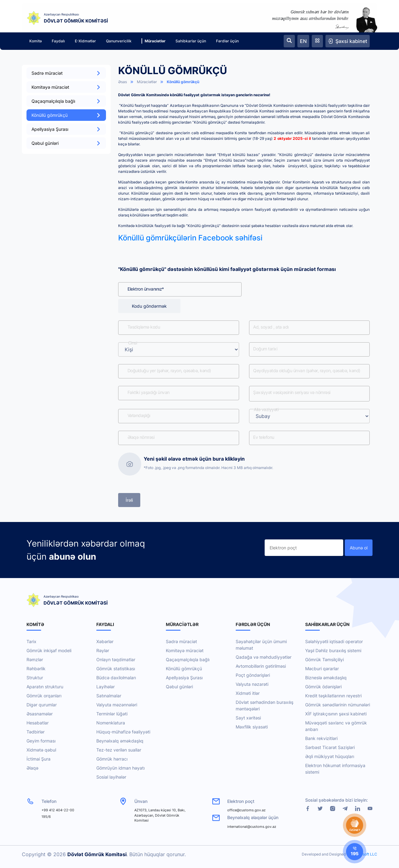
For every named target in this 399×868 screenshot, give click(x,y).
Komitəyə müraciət (66, 87)
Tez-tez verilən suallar (119, 750)
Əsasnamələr (40, 714)
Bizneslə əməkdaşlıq (326, 678)
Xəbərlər (105, 641)
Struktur (35, 678)
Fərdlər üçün (227, 41)
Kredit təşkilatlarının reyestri (333, 696)
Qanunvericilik (119, 41)
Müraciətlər (154, 41)
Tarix (31, 641)
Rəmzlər (35, 659)
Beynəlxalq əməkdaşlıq (120, 741)
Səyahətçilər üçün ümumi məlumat (261, 645)
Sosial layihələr (111, 777)
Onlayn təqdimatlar (116, 659)
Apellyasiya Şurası (66, 129)
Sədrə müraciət (66, 73)
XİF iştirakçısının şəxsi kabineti (336, 714)
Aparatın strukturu (45, 687)
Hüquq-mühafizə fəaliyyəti (123, 732)
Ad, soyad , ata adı (271, 327)
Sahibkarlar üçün (191, 41)
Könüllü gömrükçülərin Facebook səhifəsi (190, 238)
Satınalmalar (109, 696)
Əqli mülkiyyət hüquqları (330, 756)
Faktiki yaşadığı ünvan (149, 393)
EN (303, 41)
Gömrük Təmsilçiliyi (324, 659)
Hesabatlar (38, 723)
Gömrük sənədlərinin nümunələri (338, 705)
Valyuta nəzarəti (252, 684)
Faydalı (58, 41)
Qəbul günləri (66, 143)
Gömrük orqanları (44, 696)
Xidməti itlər (248, 693)
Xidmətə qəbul (41, 750)
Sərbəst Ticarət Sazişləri (330, 747)
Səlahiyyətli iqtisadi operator (334, 641)
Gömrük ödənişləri (323, 687)
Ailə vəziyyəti (266, 410)
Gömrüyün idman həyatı (120, 768)
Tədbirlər (36, 732)
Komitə (36, 41)
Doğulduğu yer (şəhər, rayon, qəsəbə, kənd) (169, 371)
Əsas (123, 82)
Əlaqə (32, 768)
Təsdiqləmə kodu (144, 327)
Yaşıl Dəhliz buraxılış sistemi (333, 650)
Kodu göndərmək (149, 306)
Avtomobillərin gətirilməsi (261, 666)
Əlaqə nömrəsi (141, 437)
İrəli (129, 500)
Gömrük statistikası (116, 669)
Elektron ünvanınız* (146, 289)
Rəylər (103, 650)
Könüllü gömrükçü (66, 115)
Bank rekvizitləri (321, 738)
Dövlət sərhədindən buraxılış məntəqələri (264, 705)
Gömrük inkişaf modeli (49, 650)
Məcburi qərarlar (322, 669)
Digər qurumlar (42, 705)
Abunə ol (359, 548)
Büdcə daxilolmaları (116, 678)
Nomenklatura (111, 723)
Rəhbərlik (36, 669)
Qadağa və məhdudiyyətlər (264, 657)
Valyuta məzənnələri (117, 705)
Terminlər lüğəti (112, 714)
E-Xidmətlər (85, 41)
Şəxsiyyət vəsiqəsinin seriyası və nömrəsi (292, 393)
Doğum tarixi (265, 349)
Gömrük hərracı (112, 759)
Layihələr (106, 687)
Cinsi (133, 343)
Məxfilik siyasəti (252, 727)
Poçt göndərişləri (253, 675)
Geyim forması (41, 741)
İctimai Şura (38, 759)
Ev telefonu (264, 437)
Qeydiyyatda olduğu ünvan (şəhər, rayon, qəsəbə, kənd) (307, 371)
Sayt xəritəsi (248, 718)
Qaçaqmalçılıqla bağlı (66, 101)
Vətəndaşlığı (139, 416)
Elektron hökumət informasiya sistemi (335, 769)
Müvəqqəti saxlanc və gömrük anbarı (336, 726)
